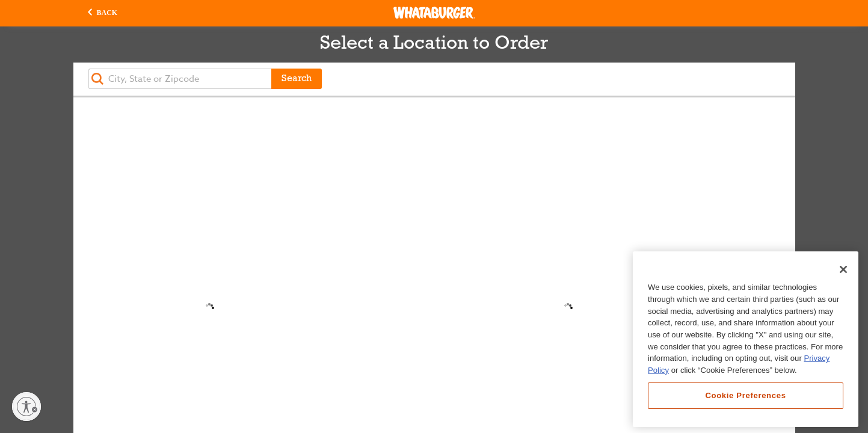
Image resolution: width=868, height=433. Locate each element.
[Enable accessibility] (26, 407)
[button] (103, 13)
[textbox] (180, 79)
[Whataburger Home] (434, 13)
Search (297, 79)
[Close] (843, 269)
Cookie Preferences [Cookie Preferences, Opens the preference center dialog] (745, 395)
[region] (746, 339)
